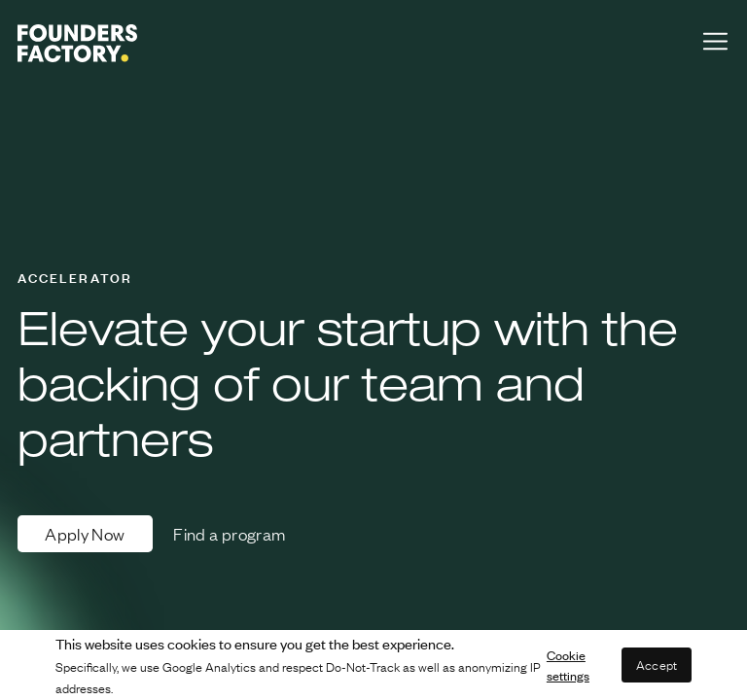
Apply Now (85, 534)
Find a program (229, 534)
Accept (657, 665)
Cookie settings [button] (568, 665)
